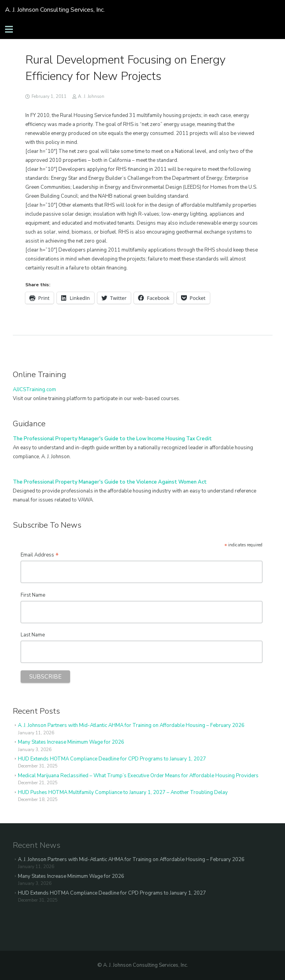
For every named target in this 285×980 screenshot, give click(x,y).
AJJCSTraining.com (34, 390)
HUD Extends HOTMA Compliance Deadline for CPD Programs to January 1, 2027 (112, 759)
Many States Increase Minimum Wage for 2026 (71, 742)
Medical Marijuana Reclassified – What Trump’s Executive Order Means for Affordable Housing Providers (138, 776)
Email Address (40, 555)
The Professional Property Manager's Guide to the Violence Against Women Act (110, 482)
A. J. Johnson (91, 96)
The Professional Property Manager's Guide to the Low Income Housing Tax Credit (112, 439)
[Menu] (9, 29)
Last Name (33, 635)
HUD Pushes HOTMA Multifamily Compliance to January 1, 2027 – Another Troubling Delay (123, 792)
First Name (33, 595)
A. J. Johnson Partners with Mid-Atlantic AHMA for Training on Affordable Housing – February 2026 (131, 725)
